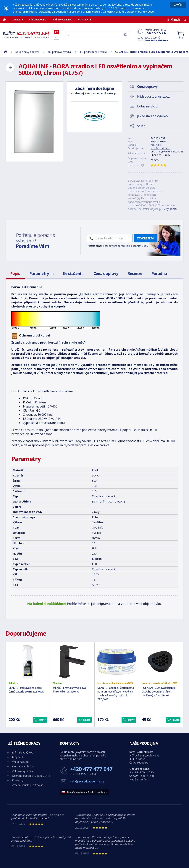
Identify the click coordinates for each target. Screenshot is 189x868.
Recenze (135, 273)
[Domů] (6, 20)
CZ (57, 32)
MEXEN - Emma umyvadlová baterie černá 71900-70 (69, 690)
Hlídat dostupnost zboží (154, 96)
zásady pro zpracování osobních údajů (126, 246)
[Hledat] (98, 35)
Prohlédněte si (78, 604)
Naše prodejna (62, 20)
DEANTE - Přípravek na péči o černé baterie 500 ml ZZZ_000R (26, 690)
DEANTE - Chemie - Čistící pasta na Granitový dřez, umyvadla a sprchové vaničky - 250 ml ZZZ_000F (116, 694)
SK (56, 37)
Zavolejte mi (146, 238)
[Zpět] (10, 67)
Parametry (41, 273)
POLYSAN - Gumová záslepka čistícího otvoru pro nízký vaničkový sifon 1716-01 (159, 692)
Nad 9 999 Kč (157, 39)
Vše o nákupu (38, 20)
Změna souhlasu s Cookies (28, 785)
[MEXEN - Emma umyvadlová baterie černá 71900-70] (72, 662)
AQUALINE (156, 145)
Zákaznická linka (157, 31)
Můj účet (18, 757)
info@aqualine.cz (160, 148)
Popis (15, 273)
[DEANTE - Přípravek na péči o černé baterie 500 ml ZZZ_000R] (28, 662)
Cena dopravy (106, 273)
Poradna (159, 273)
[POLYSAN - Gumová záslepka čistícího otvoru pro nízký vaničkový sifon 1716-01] (161, 662)
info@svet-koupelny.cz (87, 781)
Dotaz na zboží (147, 106)
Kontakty (85, 20)
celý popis (170, 209)
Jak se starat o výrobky (152, 116)
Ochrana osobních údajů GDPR (31, 776)
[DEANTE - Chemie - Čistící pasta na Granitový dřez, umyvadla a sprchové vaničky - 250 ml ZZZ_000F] (117, 662)
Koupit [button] (42, 720)
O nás (16, 20)
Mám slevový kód (23, 752)
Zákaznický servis (22, 771)
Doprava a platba (23, 766)
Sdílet (141, 126)
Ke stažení (73, 273)
